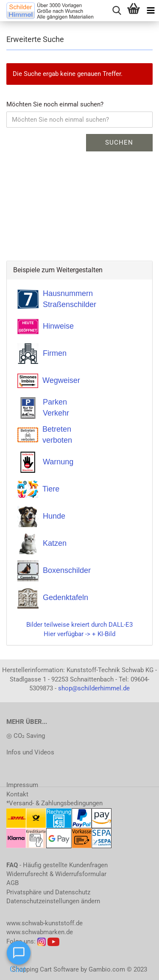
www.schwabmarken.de (40, 932)
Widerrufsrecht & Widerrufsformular (56, 874)
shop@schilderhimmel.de (94, 688)
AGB (13, 883)
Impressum (22, 785)
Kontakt (17, 794)
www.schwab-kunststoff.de (45, 923)
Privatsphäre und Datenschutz (48, 892)
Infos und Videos (30, 752)
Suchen (119, 142)
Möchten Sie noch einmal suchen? (55, 104)
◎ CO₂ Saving (26, 736)
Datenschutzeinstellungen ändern (53, 901)
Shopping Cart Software (45, 969)
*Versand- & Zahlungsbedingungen (54, 803)
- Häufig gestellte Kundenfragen (57, 865)
